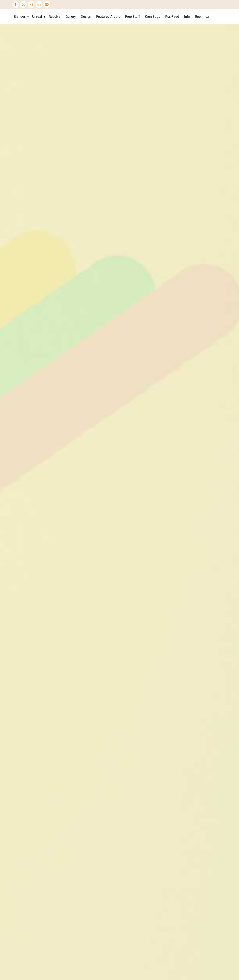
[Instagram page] (31, 4)
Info (187, 17)
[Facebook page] (15, 4)
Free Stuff (132, 17)
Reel (198, 17)
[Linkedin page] (39, 4)
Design (86, 17)
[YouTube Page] (47, 4)
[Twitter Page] (23, 4)
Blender (20, 17)
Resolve (55, 17)
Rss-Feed (172, 17)
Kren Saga (153, 17)
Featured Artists (108, 17)
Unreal (37, 17)
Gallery (71, 17)
